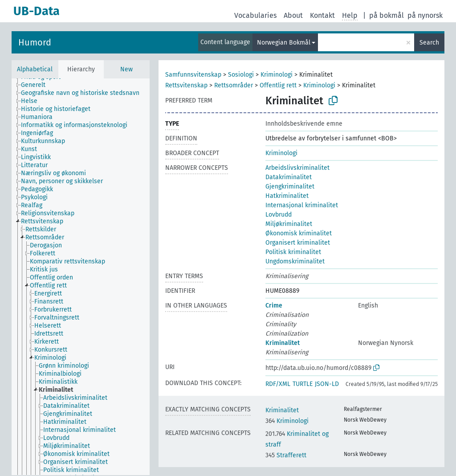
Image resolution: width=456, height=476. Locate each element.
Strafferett (286, 455)
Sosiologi (241, 75)
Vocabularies (255, 15)
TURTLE (303, 384)
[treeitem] (37, 85)
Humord (35, 42)
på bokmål (387, 15)
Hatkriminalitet (287, 196)
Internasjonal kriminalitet (302, 205)
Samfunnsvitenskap (193, 75)
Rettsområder (234, 85)
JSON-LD (327, 384)
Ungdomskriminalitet (295, 261)
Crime (274, 306)
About (293, 15)
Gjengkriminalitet (290, 187)
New (126, 69)
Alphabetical (35, 69)
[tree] (81, 277)
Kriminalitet (283, 343)
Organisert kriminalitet (298, 243)
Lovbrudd (279, 215)
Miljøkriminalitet (289, 224)
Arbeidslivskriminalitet (297, 168)
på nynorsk (425, 15)
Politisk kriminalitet (293, 252)
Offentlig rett (278, 85)
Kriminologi (277, 75)
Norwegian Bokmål (284, 43)
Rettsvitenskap (186, 85)
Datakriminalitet (289, 177)
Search (429, 43)
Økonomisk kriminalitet (299, 233)
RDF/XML (278, 384)
